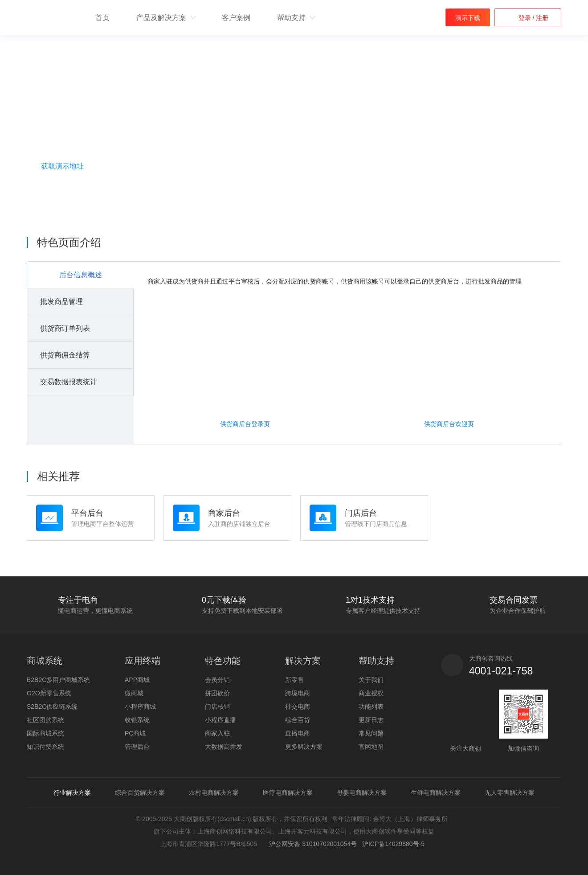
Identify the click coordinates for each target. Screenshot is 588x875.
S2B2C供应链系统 (52, 707)
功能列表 (371, 707)
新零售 (294, 680)
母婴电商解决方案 (362, 793)
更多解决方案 (304, 747)
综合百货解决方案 (140, 793)
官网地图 (371, 747)
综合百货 (298, 720)
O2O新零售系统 (49, 693)
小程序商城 (140, 707)
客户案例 (236, 18)
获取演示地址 (62, 166)
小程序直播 (220, 720)
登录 (526, 18)
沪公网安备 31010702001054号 (312, 844)
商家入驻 (217, 733)
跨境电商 (298, 693)
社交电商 (298, 707)
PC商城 (135, 733)
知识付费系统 (45, 747)
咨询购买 (73, 189)
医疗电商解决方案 (288, 793)
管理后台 (137, 747)
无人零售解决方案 (510, 793)
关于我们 (371, 680)
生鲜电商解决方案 (436, 793)
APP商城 (137, 680)
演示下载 (468, 18)
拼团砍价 (217, 693)
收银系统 (137, 720)
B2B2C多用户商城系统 (58, 680)
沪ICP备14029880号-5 (393, 844)
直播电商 (298, 733)
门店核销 (217, 707)
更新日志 (371, 720)
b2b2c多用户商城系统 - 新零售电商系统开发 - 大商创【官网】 (50, 18)
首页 (102, 18)
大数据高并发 (224, 747)
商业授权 (371, 693)
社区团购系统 (45, 720)
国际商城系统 (45, 733)
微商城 (134, 693)
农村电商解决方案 (214, 793)
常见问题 (371, 733)
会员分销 (217, 680)
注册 (541, 18)
